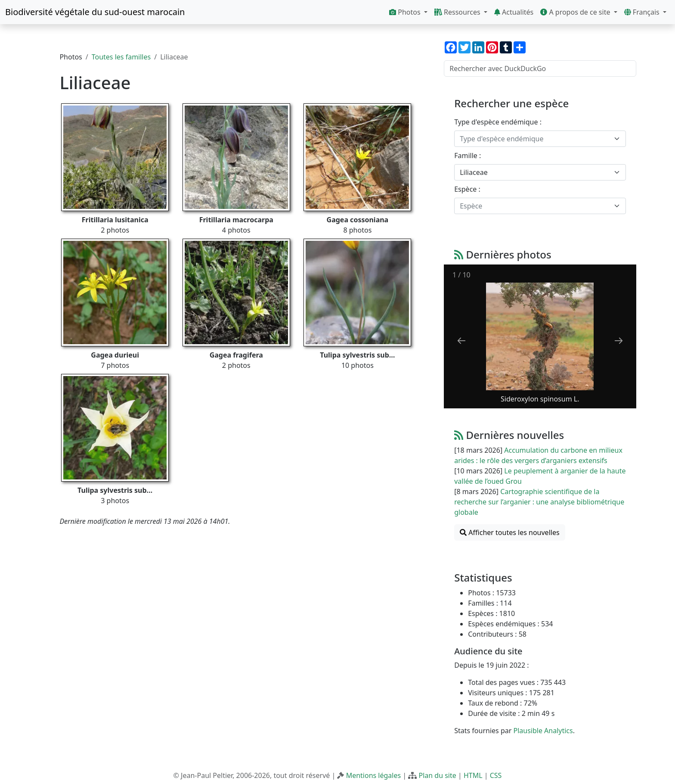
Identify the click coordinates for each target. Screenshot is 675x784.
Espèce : (467, 189)
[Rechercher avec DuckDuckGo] (540, 68)
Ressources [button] (458, 12)
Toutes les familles (121, 57)
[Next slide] (619, 341)
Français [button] (643, 12)
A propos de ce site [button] (576, 12)
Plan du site (437, 775)
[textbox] (535, 139)
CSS (496, 775)
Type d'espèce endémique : (498, 122)
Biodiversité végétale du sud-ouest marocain (95, 12)
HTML (473, 775)
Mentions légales (374, 775)
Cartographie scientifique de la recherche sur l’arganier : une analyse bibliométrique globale (539, 502)
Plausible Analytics (543, 731)
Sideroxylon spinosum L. (540, 399)
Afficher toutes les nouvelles (509, 532)
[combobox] (540, 139)
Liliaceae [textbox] (474, 172)
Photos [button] (406, 12)
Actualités (514, 12)
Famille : (468, 156)
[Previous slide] (461, 341)
